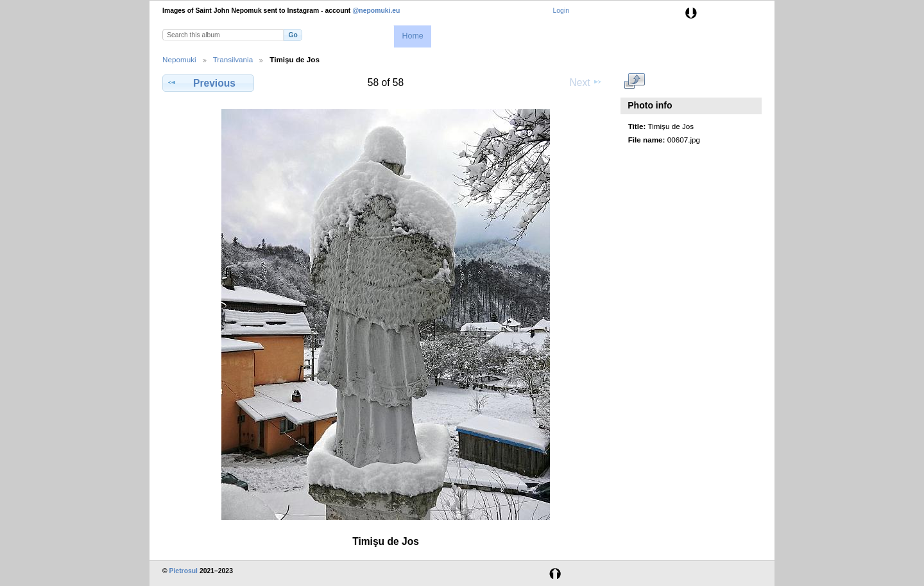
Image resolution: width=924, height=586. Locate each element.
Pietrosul (184, 571)
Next (586, 82)
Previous (208, 83)
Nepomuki (179, 59)
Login (561, 11)
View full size (635, 82)
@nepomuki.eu (376, 11)
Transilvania (233, 59)
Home (412, 36)
